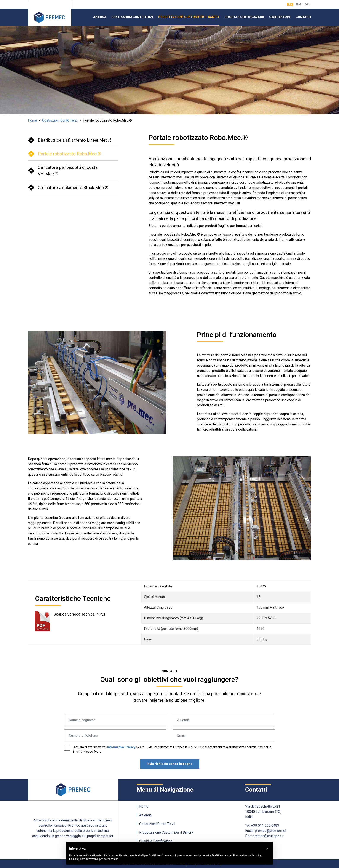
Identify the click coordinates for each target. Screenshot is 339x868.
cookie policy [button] (254, 855)
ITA (290, 4)
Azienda (100, 17)
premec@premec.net (271, 831)
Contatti (303, 17)
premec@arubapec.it (268, 836)
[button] (268, 849)
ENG (298, 4)
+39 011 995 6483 (265, 825)
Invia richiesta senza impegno (170, 764)
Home (32, 120)
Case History (280, 17)
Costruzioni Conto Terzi (132, 17)
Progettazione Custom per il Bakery (189, 17)
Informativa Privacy (121, 747)
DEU (308, 4)
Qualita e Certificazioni (244, 17)
